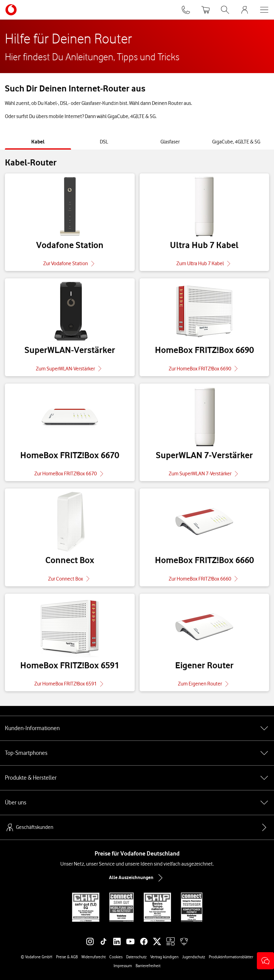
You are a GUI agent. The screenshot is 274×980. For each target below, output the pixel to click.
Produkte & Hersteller (137, 778)
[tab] (38, 142)
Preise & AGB (67, 957)
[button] (265, 961)
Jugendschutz (194, 957)
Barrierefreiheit (148, 966)
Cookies (116, 957)
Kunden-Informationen (137, 728)
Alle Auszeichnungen (137, 878)
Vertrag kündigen (164, 957)
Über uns (137, 803)
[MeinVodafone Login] (245, 10)
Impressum (123, 966)
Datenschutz (136, 957)
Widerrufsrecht (94, 957)
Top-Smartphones (137, 753)
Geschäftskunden (29, 827)
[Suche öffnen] (225, 10)
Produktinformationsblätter (231, 957)
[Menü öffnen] (264, 10)
